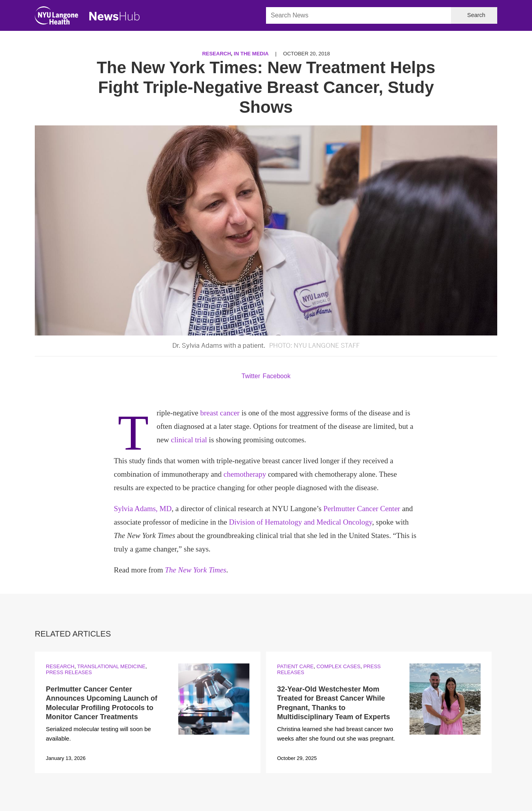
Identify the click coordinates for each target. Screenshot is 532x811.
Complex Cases (339, 666)
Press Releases (69, 672)
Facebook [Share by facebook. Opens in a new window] (277, 376)
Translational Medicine (111, 666)
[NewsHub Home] (115, 16)
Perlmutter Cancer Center (362, 509)
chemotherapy (245, 474)
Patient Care (295, 666)
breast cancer (220, 413)
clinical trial (189, 440)
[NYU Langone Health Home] (57, 17)
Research (216, 54)
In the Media (251, 54)
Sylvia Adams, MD (143, 509)
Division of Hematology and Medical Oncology (300, 522)
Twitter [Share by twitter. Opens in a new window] (251, 376)
